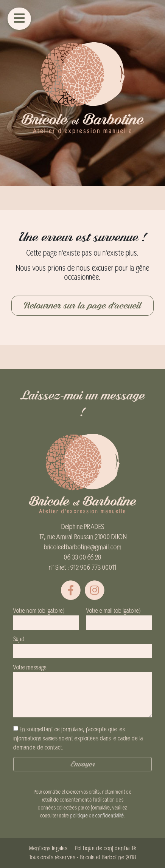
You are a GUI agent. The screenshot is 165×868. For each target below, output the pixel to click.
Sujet (82, 645)
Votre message (82, 691)
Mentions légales (48, 848)
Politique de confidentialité (106, 848)
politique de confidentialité (97, 816)
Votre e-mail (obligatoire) (119, 617)
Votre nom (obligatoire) (46, 617)
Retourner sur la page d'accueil (82, 306)
